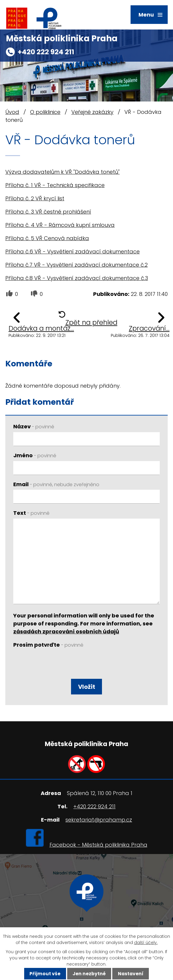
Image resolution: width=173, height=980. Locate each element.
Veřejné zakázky (92, 112)
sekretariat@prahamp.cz (99, 820)
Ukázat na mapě (87, 917)
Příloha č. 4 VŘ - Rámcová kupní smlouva (60, 225)
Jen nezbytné (89, 974)
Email (56, 484)
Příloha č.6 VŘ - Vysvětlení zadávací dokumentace (73, 251)
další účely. (146, 943)
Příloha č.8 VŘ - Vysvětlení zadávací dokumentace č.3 (77, 278)
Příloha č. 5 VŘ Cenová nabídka (47, 238)
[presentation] (57, 665)
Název (34, 426)
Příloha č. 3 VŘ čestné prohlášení (48, 212)
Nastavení (131, 974)
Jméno (35, 455)
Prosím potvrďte (48, 645)
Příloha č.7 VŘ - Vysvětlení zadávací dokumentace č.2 (76, 265)
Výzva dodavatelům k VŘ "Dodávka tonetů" (62, 172)
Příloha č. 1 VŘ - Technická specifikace (55, 185)
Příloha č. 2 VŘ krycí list (35, 198)
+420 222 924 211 (46, 52)
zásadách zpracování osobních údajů (66, 631)
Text (31, 513)
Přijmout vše (45, 974)
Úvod (12, 112)
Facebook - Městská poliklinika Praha (98, 845)
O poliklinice (45, 112)
